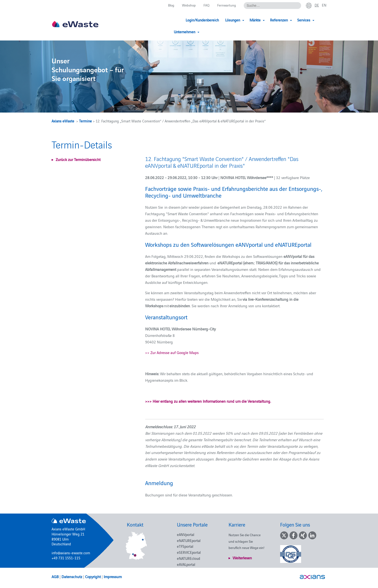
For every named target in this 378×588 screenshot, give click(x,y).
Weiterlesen (242, 558)
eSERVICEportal (189, 552)
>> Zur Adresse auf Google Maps (172, 352)
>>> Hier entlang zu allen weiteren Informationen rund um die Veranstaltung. (208, 401)
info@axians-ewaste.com (71, 553)
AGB (55, 576)
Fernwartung (226, 5)
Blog (169, 5)
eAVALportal (186, 564)
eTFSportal (185, 546)
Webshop (187, 5)
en (324, 5)
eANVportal (186, 534)
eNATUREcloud (189, 558)
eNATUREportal (189, 540)
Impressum (113, 576)
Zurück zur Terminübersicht (78, 159)
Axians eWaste (63, 121)
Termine (85, 121)
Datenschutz (72, 576)
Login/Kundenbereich (179, 20)
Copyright (93, 576)
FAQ (206, 5)
